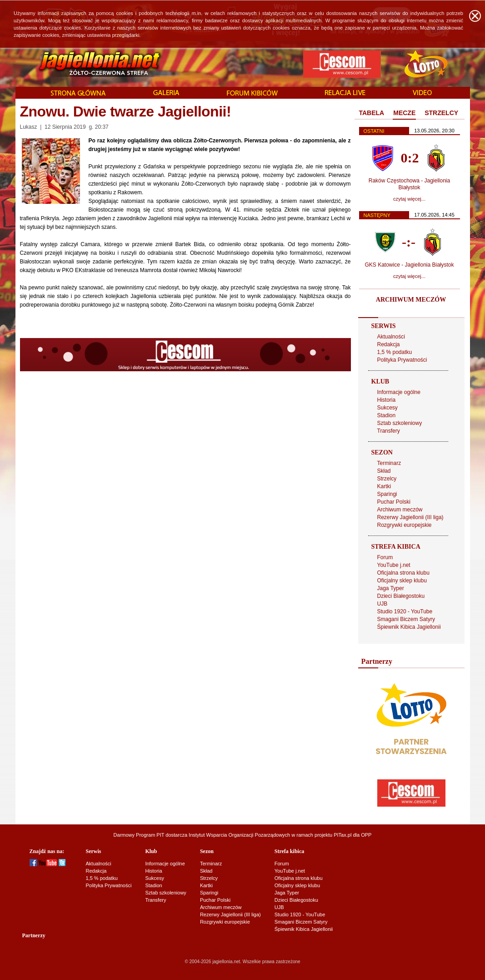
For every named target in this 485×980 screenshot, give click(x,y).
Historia (387, 400)
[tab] (372, 113)
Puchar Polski (394, 502)
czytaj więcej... (409, 199)
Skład (384, 471)
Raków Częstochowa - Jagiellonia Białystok (409, 184)
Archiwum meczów (400, 510)
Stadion (387, 415)
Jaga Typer (391, 588)
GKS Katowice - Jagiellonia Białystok (409, 265)
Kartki (384, 486)
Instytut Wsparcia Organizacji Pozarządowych (239, 835)
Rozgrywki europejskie (405, 525)
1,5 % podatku (395, 352)
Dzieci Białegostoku (401, 596)
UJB (382, 604)
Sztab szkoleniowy (400, 423)
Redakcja (389, 344)
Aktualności (391, 337)
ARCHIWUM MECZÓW (411, 300)
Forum (385, 557)
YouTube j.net (394, 565)
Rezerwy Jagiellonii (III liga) (410, 517)
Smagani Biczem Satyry (406, 619)
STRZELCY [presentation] (441, 113)
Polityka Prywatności (402, 360)
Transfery (389, 431)
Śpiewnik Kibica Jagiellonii (409, 627)
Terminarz (389, 463)
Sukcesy (387, 408)
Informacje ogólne (399, 392)
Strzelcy (387, 479)
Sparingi (387, 494)
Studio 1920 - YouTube (405, 611)
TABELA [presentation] (372, 113)
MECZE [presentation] (404, 113)
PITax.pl (342, 835)
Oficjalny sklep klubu (402, 581)
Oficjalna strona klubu (403, 573)
